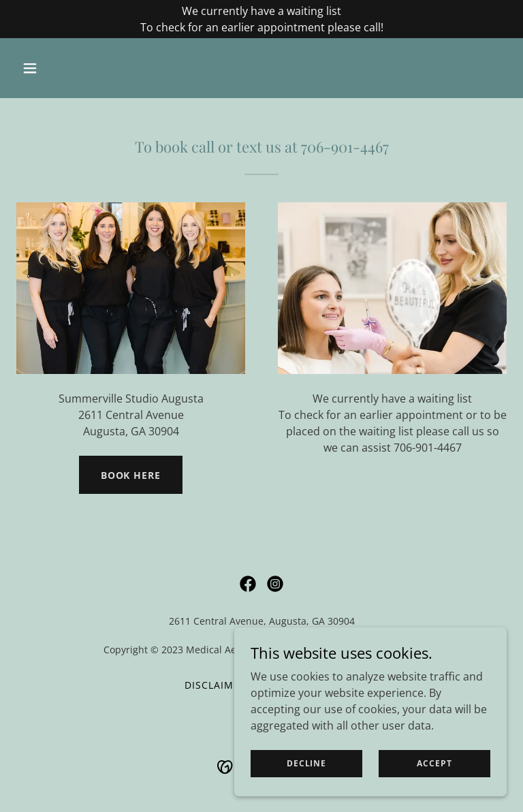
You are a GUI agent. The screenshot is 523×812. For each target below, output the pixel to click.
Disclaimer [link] (216, 685)
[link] (248, 584)
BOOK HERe (131, 475)
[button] (53, 68)
